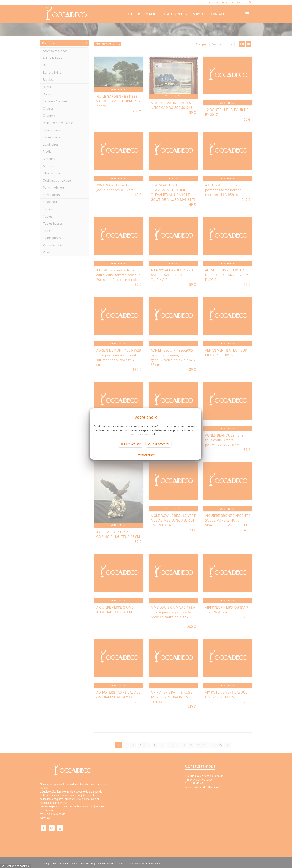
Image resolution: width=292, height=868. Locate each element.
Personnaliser (146, 455)
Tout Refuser (131, 444)
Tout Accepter (158, 444)
